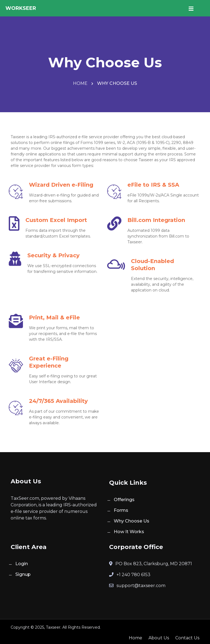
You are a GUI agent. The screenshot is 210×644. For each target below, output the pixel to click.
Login (22, 564)
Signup (23, 574)
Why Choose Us (132, 521)
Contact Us (187, 638)
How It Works (129, 532)
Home (81, 83)
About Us (159, 638)
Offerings (124, 500)
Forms (121, 510)
